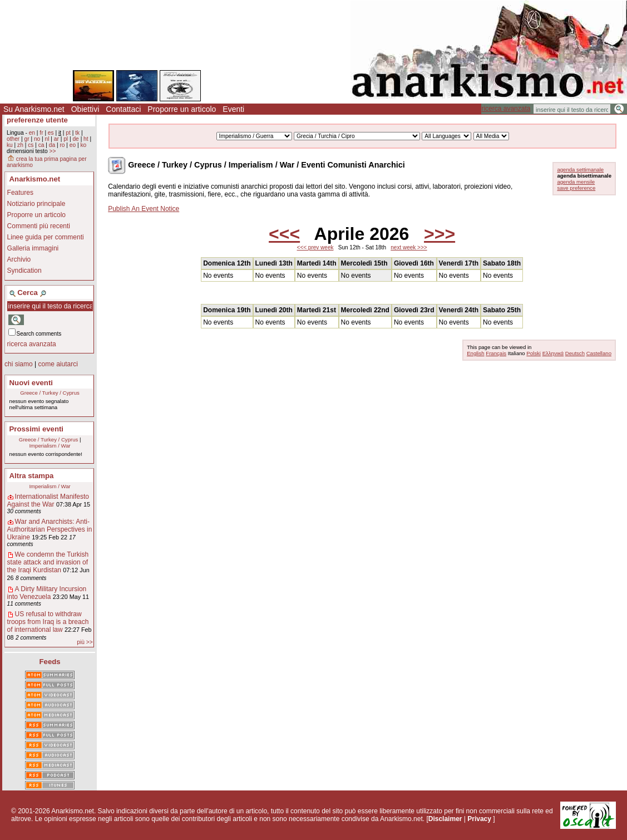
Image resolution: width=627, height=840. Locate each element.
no (37, 139)
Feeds (50, 662)
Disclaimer (445, 819)
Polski (534, 353)
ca (41, 145)
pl (66, 139)
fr (41, 133)
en (32, 133)
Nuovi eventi (31, 383)
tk (77, 133)
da (52, 145)
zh (20, 145)
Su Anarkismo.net (34, 109)
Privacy (479, 819)
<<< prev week (315, 247)
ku (10, 145)
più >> (85, 642)
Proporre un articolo (182, 109)
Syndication (24, 271)
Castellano (599, 353)
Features (20, 193)
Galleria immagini (33, 248)
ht (86, 139)
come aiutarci (58, 364)
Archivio (19, 259)
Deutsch (575, 353)
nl (47, 139)
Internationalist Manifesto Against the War (48, 500)
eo (73, 145)
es (51, 133)
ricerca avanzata (506, 109)
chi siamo (19, 364)
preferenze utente (37, 120)
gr (27, 139)
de (75, 139)
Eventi (233, 109)
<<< (284, 234)
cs (31, 145)
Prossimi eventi (36, 429)
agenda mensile (576, 182)
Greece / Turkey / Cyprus (50, 393)
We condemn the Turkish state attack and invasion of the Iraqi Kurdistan (48, 562)
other (13, 139)
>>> (440, 234)
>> (52, 151)
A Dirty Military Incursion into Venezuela (47, 593)
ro (62, 145)
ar (56, 139)
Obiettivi (85, 109)
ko (83, 145)
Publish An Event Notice (144, 209)
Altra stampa (32, 476)
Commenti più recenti (39, 226)
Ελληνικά (553, 353)
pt (68, 133)
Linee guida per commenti (46, 237)
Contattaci (123, 109)
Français (496, 353)
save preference (576, 188)
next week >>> (409, 247)
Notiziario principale (36, 204)
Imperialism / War (50, 446)
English (475, 353)
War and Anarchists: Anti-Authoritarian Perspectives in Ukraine (50, 529)
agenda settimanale (580, 170)
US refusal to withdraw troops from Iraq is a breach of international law (48, 622)
